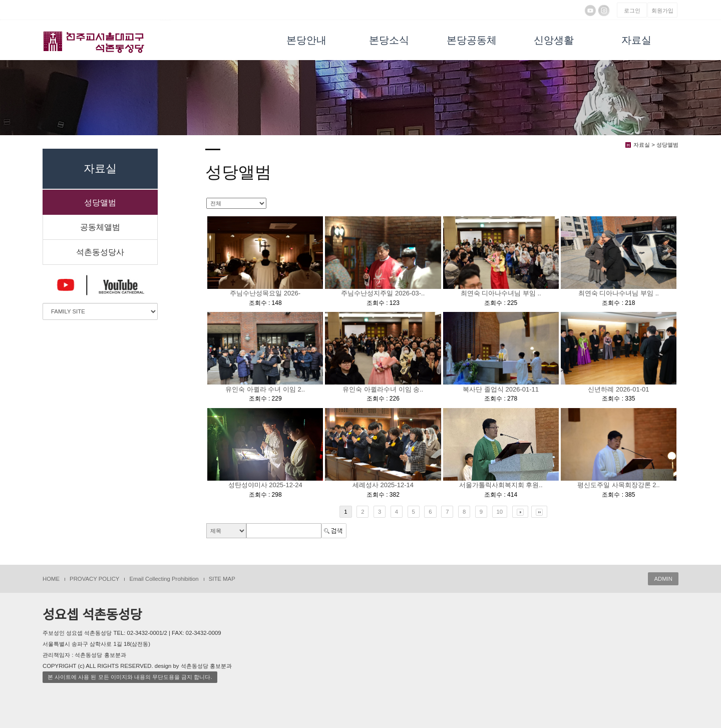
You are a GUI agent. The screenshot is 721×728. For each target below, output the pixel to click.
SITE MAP (222, 579)
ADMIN (663, 579)
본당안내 (306, 40)
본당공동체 (472, 40)
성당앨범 (100, 203)
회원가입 (662, 11)
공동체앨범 (100, 227)
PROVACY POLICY (94, 579)
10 (500, 512)
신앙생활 (554, 40)
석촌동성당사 (100, 252)
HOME (51, 579)
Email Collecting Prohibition (164, 579)
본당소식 (389, 40)
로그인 (632, 11)
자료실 (636, 40)
